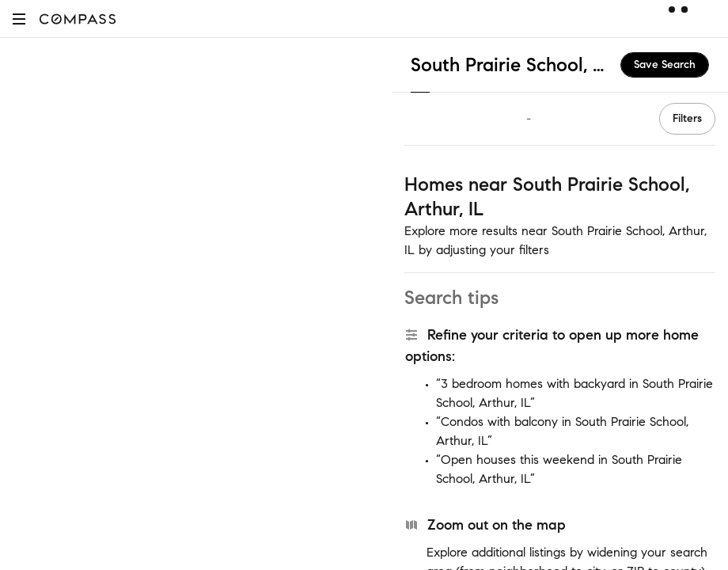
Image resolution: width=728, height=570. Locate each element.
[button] (19, 19)
